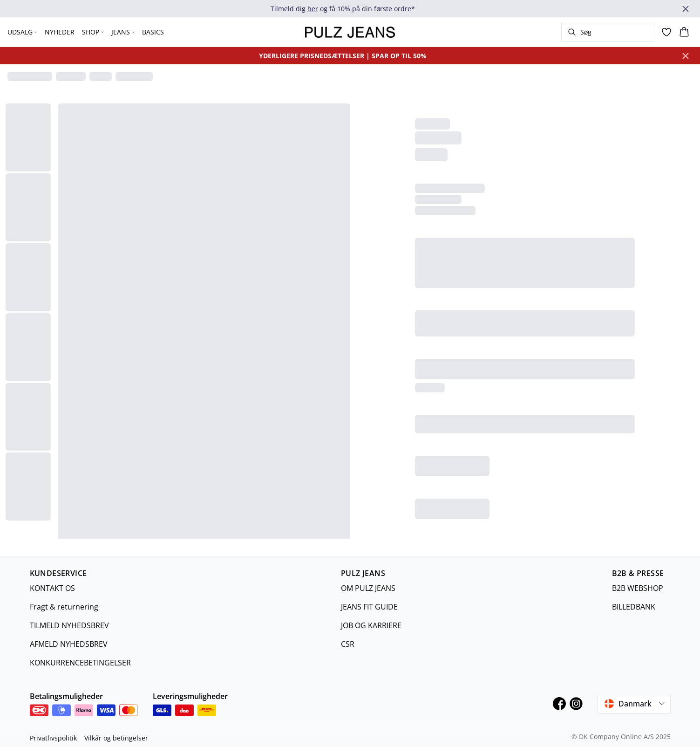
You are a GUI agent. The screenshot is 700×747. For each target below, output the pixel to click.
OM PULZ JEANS (368, 588)
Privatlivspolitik (53, 738)
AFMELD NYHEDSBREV (69, 644)
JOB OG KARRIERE (371, 625)
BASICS (153, 32)
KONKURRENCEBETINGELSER (80, 663)
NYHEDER (60, 32)
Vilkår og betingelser (116, 738)
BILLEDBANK (634, 607)
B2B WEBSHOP (638, 588)
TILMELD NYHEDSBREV (69, 625)
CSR (348, 644)
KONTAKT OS (52, 588)
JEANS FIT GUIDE (369, 607)
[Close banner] (686, 9)
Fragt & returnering (64, 607)
